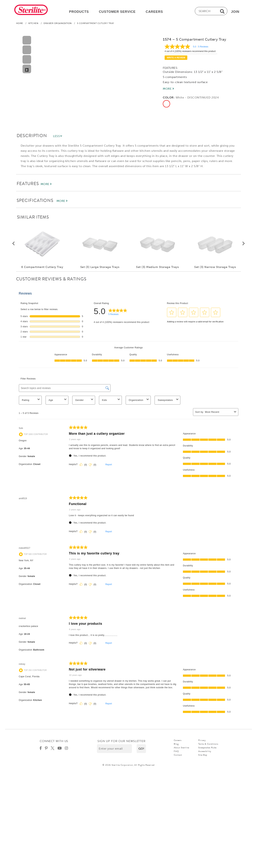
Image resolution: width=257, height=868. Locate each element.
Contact (178, 756)
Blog (176, 745)
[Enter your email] (114, 749)
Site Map (203, 756)
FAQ (176, 752)
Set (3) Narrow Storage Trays (215, 268)
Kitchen (33, 24)
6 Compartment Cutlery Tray (42, 268)
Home (20, 24)
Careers (178, 741)
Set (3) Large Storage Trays (100, 268)
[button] (13, 244)
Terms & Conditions (208, 745)
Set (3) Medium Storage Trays (157, 268)
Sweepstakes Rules (207, 748)
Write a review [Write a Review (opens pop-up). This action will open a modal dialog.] (176, 58)
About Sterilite (181, 748)
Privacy (202, 741)
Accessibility (205, 752)
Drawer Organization (58, 24)
